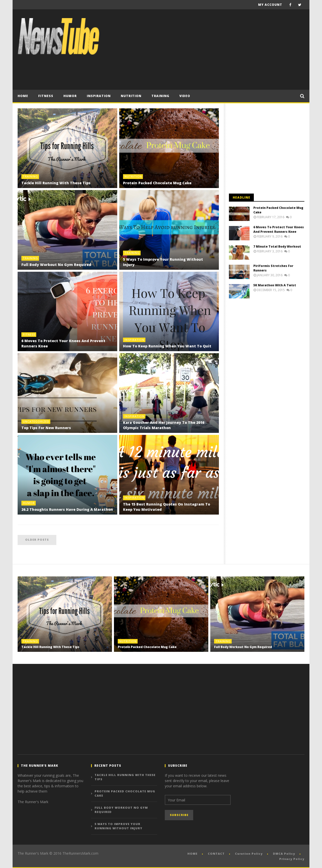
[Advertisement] (213, 50)
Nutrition (131, 96)
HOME (192, 854)
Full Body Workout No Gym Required (56, 265)
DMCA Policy (284, 854)
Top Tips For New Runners (46, 428)
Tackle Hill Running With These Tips (56, 183)
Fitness (46, 96)
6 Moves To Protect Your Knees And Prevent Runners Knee (279, 229)
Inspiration (99, 96)
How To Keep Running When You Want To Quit (167, 346)
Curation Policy (249, 854)
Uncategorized (36, 421)
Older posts (37, 540)
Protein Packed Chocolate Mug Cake (157, 183)
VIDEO (185, 96)
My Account (270, 5)
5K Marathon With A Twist (275, 285)
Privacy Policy (292, 859)
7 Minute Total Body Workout (277, 246)
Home (23, 96)
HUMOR (70, 96)
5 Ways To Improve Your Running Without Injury (118, 826)
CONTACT (216, 854)
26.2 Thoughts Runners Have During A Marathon (67, 509)
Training (160, 96)
